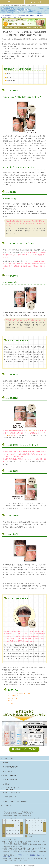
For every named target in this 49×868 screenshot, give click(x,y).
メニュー (12, 2)
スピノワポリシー (8, 771)
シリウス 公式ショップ (10, 797)
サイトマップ (7, 805)
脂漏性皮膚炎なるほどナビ (11, 767)
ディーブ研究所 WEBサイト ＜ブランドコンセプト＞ (11, 788)
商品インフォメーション (10, 775)
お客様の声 (6, 784)
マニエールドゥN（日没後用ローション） (20, 693)
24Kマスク (11, 703)
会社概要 (6, 763)
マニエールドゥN (31, 430)
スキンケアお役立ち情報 (10, 780)
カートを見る (37, 2)
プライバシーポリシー (10, 758)
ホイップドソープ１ (14, 696)
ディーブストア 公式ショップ (12, 793)
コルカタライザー (13, 698)
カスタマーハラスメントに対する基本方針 (15, 801)
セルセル (10, 701)
